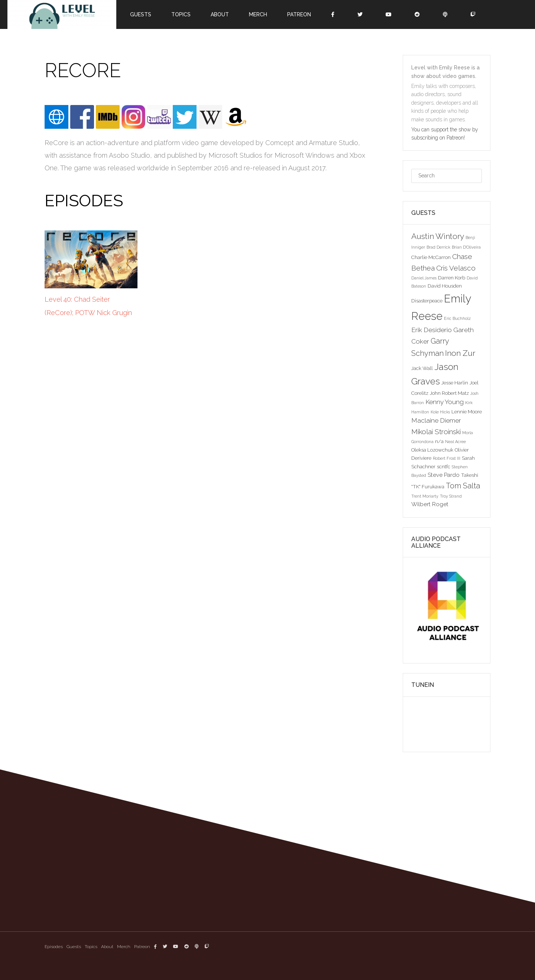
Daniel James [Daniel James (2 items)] (424, 278)
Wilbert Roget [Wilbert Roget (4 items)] (430, 504)
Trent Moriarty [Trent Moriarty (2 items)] (425, 496)
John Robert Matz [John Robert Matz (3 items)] (449, 393)
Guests (141, 14)
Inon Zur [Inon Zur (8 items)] (460, 353)
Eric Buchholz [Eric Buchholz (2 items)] (457, 318)
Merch (258, 14)
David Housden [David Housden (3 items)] (445, 286)
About (220, 14)
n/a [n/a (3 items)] (439, 441)
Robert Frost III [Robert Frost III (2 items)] (447, 458)
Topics (181, 14)
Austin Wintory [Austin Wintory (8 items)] (438, 236)
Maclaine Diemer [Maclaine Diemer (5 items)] (436, 420)
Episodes (54, 947)
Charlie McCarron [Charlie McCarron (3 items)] (431, 257)
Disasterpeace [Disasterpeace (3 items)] (427, 301)
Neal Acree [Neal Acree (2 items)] (455, 442)
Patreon (299, 14)
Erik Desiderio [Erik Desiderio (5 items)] (432, 330)
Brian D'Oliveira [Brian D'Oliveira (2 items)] (466, 247)
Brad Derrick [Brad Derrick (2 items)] (438, 247)
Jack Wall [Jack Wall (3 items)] (422, 368)
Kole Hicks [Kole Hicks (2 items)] (440, 412)
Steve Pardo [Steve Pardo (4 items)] (444, 475)
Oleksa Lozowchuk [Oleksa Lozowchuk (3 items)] (432, 450)
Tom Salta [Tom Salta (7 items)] (463, 486)
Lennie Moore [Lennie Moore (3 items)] (467, 412)
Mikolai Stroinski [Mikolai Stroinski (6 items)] (436, 432)
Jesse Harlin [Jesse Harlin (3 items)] (455, 383)
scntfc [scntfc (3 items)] (444, 466)
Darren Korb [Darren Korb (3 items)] (452, 278)
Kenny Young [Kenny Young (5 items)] (445, 402)
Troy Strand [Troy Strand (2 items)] (451, 496)
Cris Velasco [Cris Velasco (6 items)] (456, 268)
